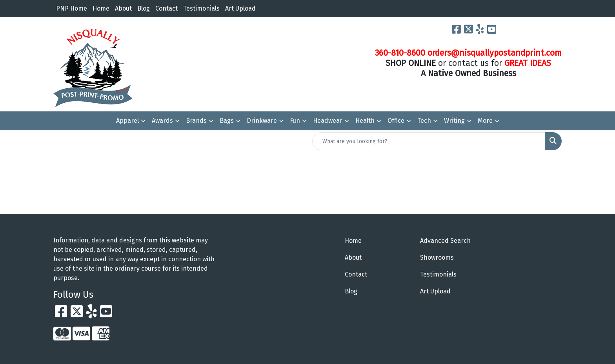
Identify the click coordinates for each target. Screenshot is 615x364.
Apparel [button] (127, 121)
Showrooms (437, 258)
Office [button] (396, 121)
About (123, 8)
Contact (166, 8)
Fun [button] (295, 121)
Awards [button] (162, 121)
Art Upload (240, 8)
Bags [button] (227, 121)
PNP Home (72, 8)
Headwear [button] (328, 121)
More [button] (485, 121)
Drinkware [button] (262, 121)
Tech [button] (424, 121)
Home (101, 8)
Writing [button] (454, 121)
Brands (196, 121)
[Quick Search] (429, 141)
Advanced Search (445, 241)
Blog (144, 8)
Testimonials (201, 8)
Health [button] (365, 121)
